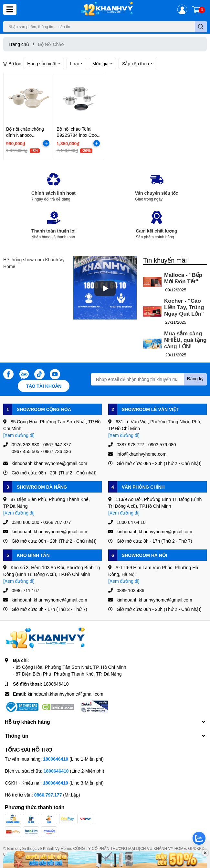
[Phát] (105, 288)
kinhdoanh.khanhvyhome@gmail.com (66, 694)
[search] (201, 27)
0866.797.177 (48, 795)
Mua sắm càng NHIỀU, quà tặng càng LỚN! (185, 340)
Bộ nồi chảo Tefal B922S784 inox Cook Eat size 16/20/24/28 (78, 135)
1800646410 (56, 684)
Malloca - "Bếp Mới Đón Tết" (183, 278)
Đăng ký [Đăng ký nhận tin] (195, 379)
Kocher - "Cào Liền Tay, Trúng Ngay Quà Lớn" (184, 307)
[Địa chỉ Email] (149, 379)
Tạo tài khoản (44, 386)
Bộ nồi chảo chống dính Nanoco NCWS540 (25, 135)
